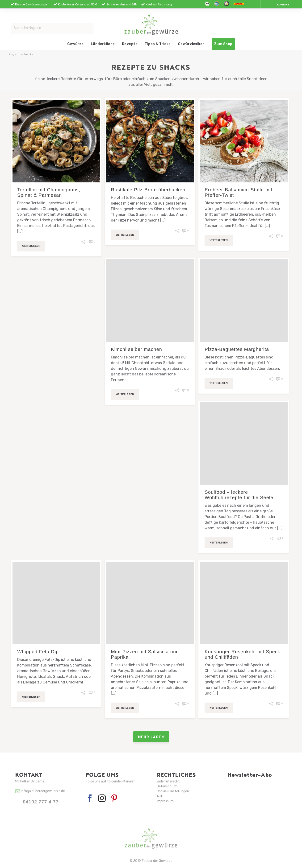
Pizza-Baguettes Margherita (237, 349)
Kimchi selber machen (136, 349)
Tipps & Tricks (158, 44)
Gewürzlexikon (191, 44)
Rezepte (130, 44)
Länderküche (103, 44)
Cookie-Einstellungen (173, 791)
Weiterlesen (31, 246)
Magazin (15, 54)
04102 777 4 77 (41, 802)
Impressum (165, 801)
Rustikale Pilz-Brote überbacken (148, 190)
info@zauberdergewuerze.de (40, 791)
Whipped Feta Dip (38, 652)
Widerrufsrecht (168, 781)
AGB (160, 796)
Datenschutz (167, 786)
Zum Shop (223, 44)
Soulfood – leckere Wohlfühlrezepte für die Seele (239, 495)
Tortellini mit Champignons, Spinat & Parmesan (49, 192)
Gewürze (75, 44)
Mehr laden (151, 737)
